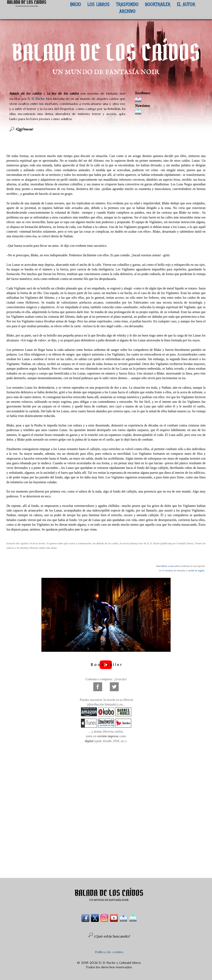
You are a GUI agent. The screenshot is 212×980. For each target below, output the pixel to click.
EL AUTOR (186, 4)
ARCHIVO (127, 11)
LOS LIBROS (99, 4)
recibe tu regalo (196, 570)
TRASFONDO (127, 4)
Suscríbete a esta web (168, 566)
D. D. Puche (36, 99)
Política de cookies (109, 952)
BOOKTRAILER (158, 4)
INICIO (76, 4)
